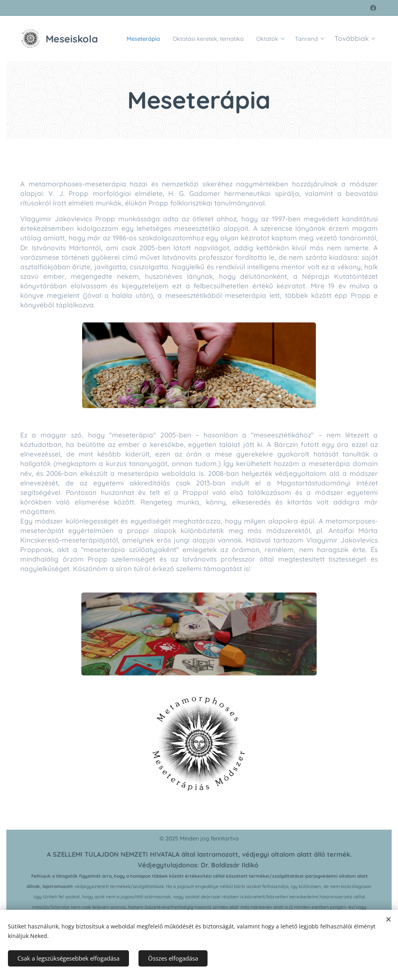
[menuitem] (163, 38)
